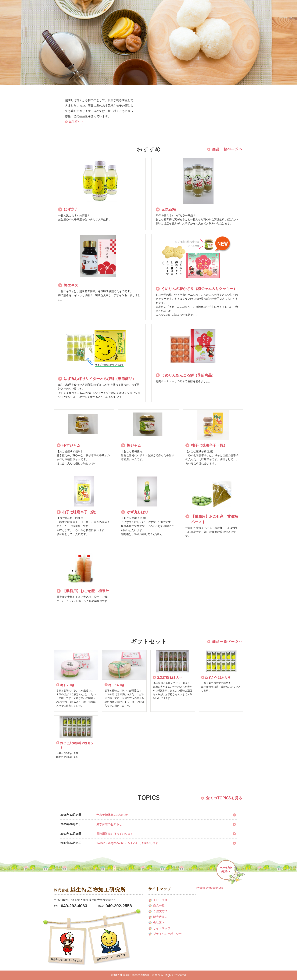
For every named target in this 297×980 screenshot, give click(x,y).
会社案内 (63, 53)
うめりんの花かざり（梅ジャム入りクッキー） (199, 289)
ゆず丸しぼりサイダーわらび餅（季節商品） (100, 379)
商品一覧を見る (224, 149)
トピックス (160, 900)
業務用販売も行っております (115, 834)
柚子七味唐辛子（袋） (80, 512)
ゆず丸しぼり (138, 512)
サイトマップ (162, 928)
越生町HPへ (77, 122)
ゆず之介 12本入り (218, 678)
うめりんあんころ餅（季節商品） (188, 375)
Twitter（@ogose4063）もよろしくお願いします (127, 843)
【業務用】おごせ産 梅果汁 (86, 591)
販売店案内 (75, 53)
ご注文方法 (86, 53)
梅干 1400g (116, 685)
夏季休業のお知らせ (109, 824)
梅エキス (71, 285)
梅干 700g (67, 685)
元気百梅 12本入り (169, 678)
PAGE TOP (231, 871)
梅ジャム (134, 445)
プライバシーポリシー (167, 934)
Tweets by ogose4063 (210, 888)
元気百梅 (169, 209)
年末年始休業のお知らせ (112, 815)
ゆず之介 (71, 209)
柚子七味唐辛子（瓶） (209, 445)
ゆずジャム (71, 445)
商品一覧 (98, 53)
